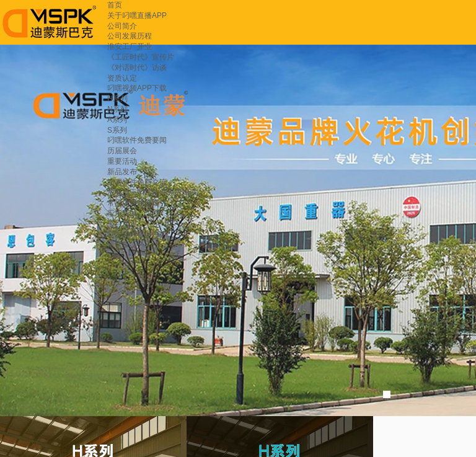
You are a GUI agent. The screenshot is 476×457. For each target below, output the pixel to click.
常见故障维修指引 (137, 203)
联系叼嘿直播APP (137, 234)
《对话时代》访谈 (137, 68)
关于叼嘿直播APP (137, 16)
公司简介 (122, 26)
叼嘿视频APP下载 (137, 88)
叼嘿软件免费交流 (137, 182)
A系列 (117, 120)
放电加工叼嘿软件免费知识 (152, 192)
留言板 (118, 244)
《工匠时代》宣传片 (141, 57)
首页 (115, 5)
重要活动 (122, 161)
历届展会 (122, 151)
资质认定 (122, 78)
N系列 (117, 109)
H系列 (117, 99)
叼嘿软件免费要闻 (137, 140)
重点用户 (122, 224)
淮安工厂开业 (130, 47)
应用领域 (122, 213)
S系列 (117, 130)
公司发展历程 (130, 36)
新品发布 (122, 172)
